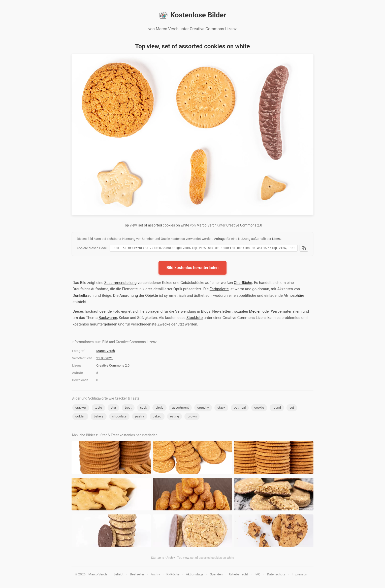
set (292, 408)
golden (80, 417)
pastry (140, 417)
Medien (255, 312)
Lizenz (277, 239)
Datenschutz (276, 575)
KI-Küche (173, 575)
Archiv (171, 559)
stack (221, 408)
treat (128, 408)
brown (192, 417)
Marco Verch (206, 225)
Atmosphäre (294, 296)
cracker (81, 408)
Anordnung (129, 296)
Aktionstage (195, 575)
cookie (259, 408)
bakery (99, 417)
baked (157, 417)
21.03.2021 (104, 359)
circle (159, 408)
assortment (180, 408)
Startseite (157, 559)
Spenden (216, 575)
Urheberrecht (238, 575)
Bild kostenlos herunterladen (193, 268)
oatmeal (240, 408)
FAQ (257, 575)
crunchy (203, 408)
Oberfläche (243, 283)
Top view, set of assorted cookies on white (156, 225)
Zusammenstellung (120, 283)
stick (144, 408)
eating (175, 417)
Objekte (152, 296)
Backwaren (108, 318)
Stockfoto (195, 318)
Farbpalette (219, 290)
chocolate (119, 417)
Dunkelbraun (83, 296)
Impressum (300, 575)
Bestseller (137, 575)
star (113, 408)
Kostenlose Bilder (192, 15)
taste (98, 408)
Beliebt (118, 575)
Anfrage (220, 239)
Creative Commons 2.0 (244, 225)
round (277, 408)
